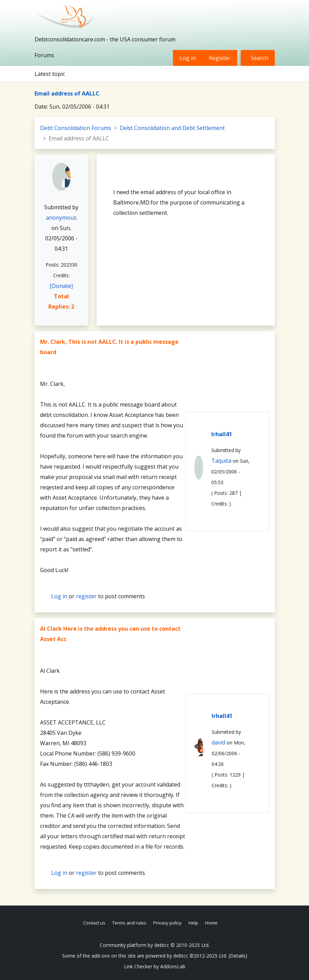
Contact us (94, 923)
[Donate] (61, 286)
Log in (188, 58)
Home (211, 923)
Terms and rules (129, 923)
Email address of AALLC (67, 93)
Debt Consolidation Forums (76, 128)
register (86, 596)
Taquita (221, 461)
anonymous (61, 218)
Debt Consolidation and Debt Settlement (172, 128)
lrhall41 (222, 434)
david (218, 742)
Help (193, 923)
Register (220, 58)
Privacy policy (167, 923)
